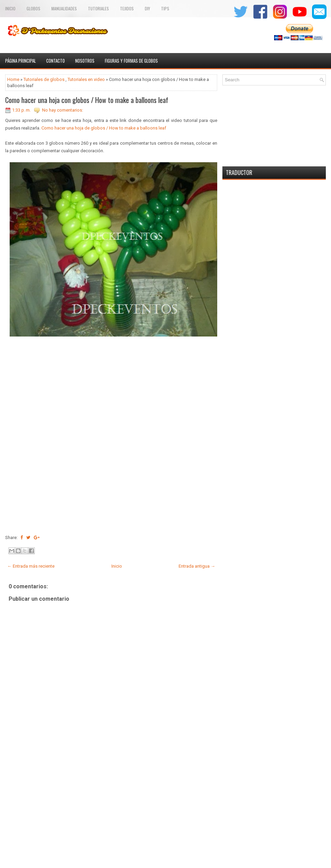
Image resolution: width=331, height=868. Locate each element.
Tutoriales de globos (44, 79)
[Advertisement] (111, 814)
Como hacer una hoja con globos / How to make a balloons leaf (87, 100)
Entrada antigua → (197, 566)
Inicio (10, 8)
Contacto (56, 61)
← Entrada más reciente (31, 566)
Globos (33, 8)
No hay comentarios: (63, 110)
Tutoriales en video (86, 79)
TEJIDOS (127, 8)
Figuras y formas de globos (131, 61)
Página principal (21, 61)
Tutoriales (98, 8)
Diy (147, 8)
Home (13, 79)
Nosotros (85, 61)
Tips (165, 8)
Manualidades (64, 8)
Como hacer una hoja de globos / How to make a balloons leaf (104, 128)
